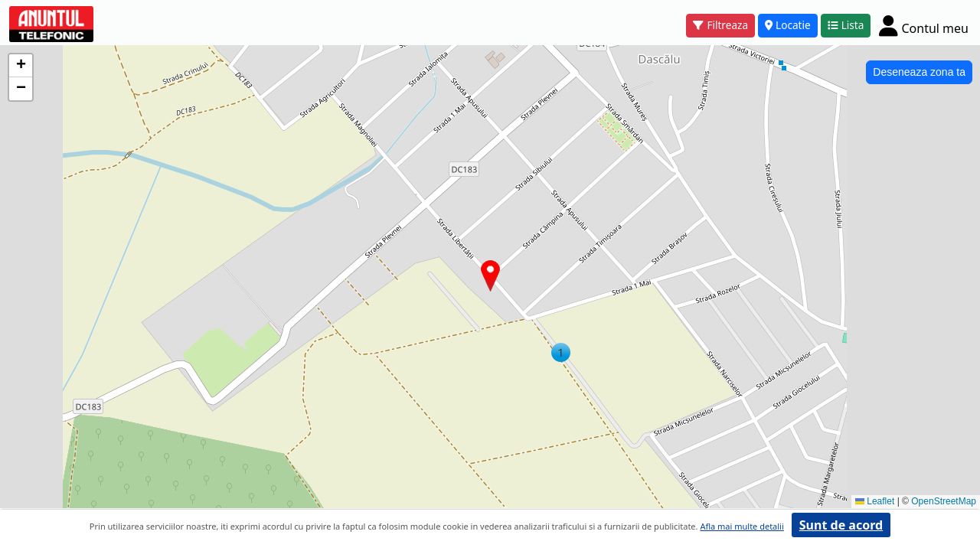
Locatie (788, 25)
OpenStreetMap (944, 501)
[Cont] (924, 25)
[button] (561, 352)
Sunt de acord (841, 525)
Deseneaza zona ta (919, 72)
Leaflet (875, 501)
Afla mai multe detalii (742, 526)
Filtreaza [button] (720, 25)
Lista (846, 25)
